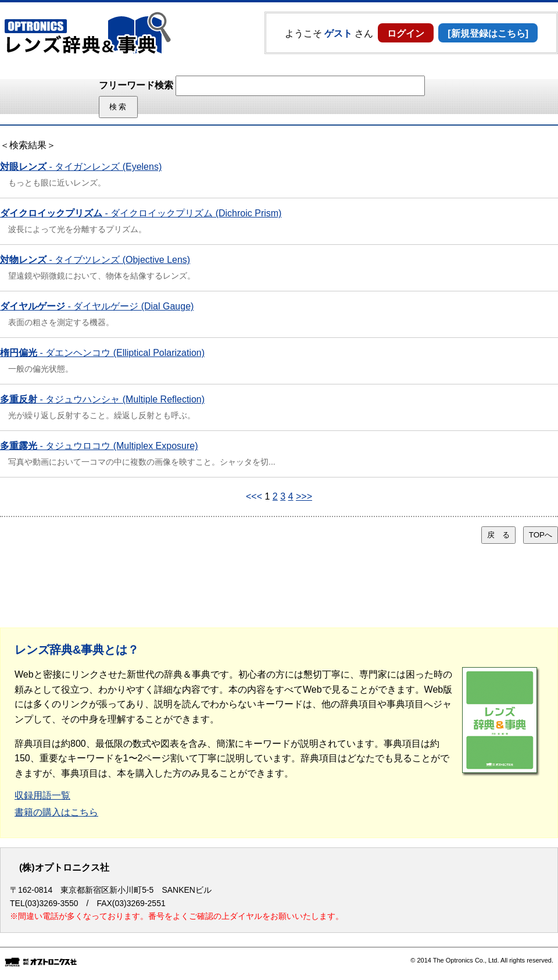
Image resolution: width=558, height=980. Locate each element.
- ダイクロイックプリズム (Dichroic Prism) (141, 213)
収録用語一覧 (42, 795)
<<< (254, 496)
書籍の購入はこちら (56, 812)
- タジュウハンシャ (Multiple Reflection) (102, 399)
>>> (304, 496)
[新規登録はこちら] (488, 33)
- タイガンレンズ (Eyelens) (81, 167)
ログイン (406, 33)
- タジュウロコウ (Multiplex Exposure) (99, 446)
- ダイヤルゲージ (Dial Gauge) (97, 306)
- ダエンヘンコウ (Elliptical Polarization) (102, 353)
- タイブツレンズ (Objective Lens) (95, 260)
